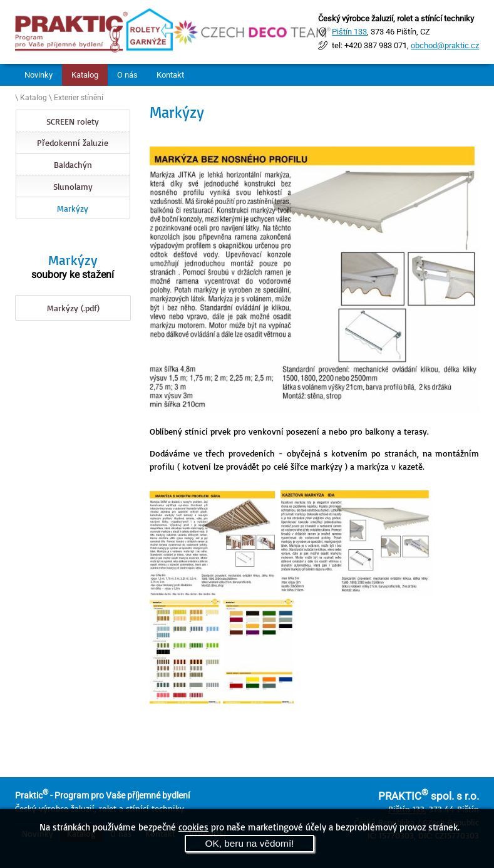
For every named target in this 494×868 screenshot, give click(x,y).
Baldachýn (73, 164)
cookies (193, 827)
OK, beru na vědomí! (249, 843)
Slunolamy (73, 186)
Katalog (85, 75)
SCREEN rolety (73, 121)
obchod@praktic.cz (445, 45)
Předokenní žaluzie (73, 142)
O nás (127, 75)
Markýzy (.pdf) (73, 308)
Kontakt (170, 75)
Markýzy (73, 208)
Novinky (39, 75)
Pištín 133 (349, 32)
